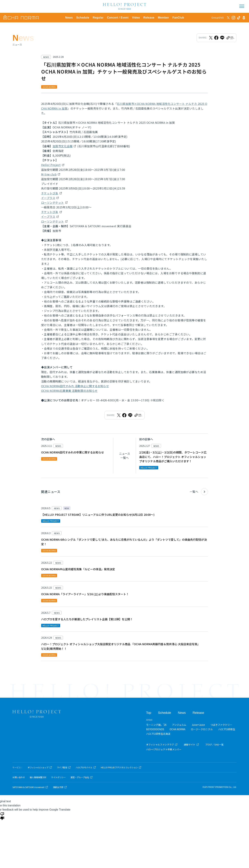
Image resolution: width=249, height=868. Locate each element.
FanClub (178, 18)
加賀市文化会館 (63, 146)
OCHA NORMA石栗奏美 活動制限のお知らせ (69, 391)
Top (149, 713)
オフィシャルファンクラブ (162, 745)
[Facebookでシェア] (216, 38)
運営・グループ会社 (82, 777)
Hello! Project (51, 165)
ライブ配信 (64, 767)
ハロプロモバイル (86, 767)
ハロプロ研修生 (227, 729)
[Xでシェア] (211, 38)
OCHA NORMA (177, 729)
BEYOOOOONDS (155, 729)
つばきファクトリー (221, 725)
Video (136, 18)
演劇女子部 (60, 787)
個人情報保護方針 (38, 777)
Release (149, 18)
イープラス (48, 198)
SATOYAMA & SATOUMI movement (30, 787)
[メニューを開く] (242, 6)
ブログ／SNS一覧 (215, 745)
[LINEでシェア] (222, 38)
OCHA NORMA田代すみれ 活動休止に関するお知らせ (75, 386)
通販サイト (191, 745)
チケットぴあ (50, 193)
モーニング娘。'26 (156, 725)
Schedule (83, 18)
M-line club (49, 174)
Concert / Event (118, 18)
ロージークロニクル (202, 729)
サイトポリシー (58, 777)
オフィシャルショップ (40, 767)
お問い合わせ (19, 777)
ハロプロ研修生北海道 (158, 734)
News (69, 18)
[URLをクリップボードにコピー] (230, 38)
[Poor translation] (2, 816)
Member (163, 18)
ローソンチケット (53, 203)
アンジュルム (179, 725)
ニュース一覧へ (125, 456)
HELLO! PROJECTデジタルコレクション (121, 767)
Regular (98, 18)
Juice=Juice (198, 725)
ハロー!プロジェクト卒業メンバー (164, 749)
